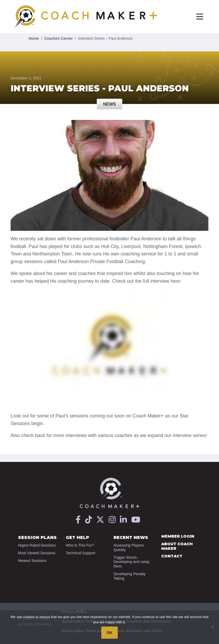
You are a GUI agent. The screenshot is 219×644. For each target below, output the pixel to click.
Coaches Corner (59, 38)
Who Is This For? (80, 545)
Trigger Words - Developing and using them (131, 562)
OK (110, 632)
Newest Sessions (32, 561)
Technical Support (80, 553)
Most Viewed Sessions (37, 553)
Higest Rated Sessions (37, 545)
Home (34, 38)
